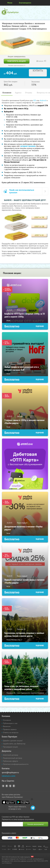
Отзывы (29, 93)
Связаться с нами (9, 776)
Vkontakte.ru (7, 786)
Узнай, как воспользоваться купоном (22, 191)
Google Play (23, 802)
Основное (7, 93)
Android (43, 100)
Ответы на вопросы (11, 732)
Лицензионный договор (13, 758)
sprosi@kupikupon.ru (10, 772)
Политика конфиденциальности (16, 764)
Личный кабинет (47, 3)
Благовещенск (25, 3)
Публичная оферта (11, 761)
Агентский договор (11, 755)
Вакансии (7, 726)
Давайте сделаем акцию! (13, 741)
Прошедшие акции (10, 747)
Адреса (18, 93)
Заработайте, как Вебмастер (14, 744)
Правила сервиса (10, 729)
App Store (8, 802)
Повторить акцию (17, 61)
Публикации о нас (10, 723)
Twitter (10, 786)
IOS (35, 100)
